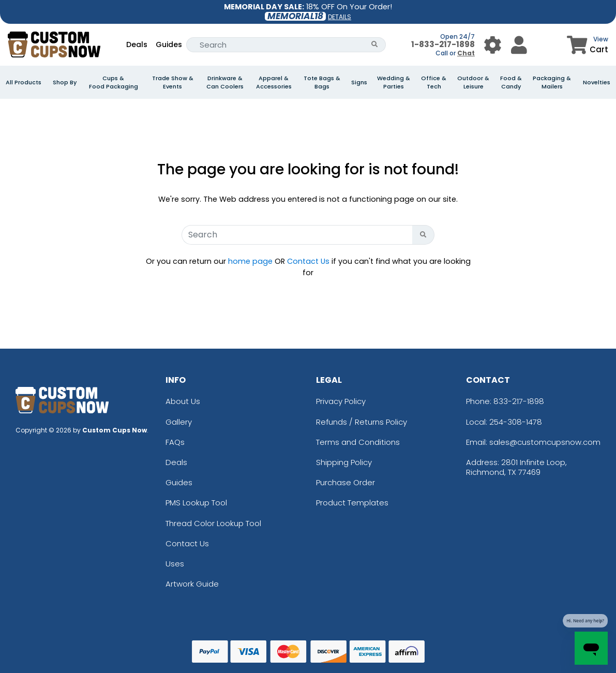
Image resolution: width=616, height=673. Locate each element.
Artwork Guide (192, 584)
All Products (24, 82)
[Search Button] (375, 45)
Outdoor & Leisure (473, 82)
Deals (137, 44)
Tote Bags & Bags (322, 82)
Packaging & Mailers (552, 82)
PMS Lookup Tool (196, 503)
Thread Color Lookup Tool (213, 523)
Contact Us (308, 261)
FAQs (175, 442)
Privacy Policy (341, 401)
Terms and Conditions (358, 442)
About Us (183, 401)
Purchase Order (345, 482)
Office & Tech (434, 82)
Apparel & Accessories (274, 82)
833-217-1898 (519, 401)
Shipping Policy (344, 462)
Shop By (65, 82)
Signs (359, 82)
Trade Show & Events (173, 82)
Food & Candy (511, 82)
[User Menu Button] (493, 45)
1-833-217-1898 (443, 44)
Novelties (597, 82)
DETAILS (340, 17)
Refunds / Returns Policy (362, 422)
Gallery (179, 422)
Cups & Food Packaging (114, 82)
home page (250, 261)
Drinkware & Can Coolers (225, 82)
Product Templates (352, 503)
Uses (175, 564)
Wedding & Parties (394, 82)
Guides (169, 44)
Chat (466, 53)
